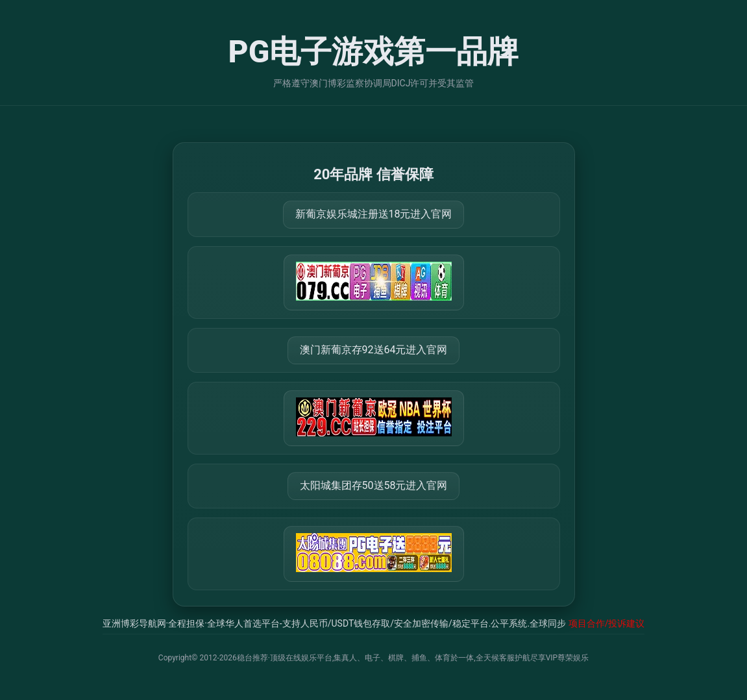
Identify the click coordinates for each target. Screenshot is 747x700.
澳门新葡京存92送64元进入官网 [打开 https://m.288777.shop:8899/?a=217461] (374, 350)
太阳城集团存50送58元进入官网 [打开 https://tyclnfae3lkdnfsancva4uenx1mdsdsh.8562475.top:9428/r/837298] (374, 485)
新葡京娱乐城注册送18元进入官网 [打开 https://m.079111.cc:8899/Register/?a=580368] (374, 214)
